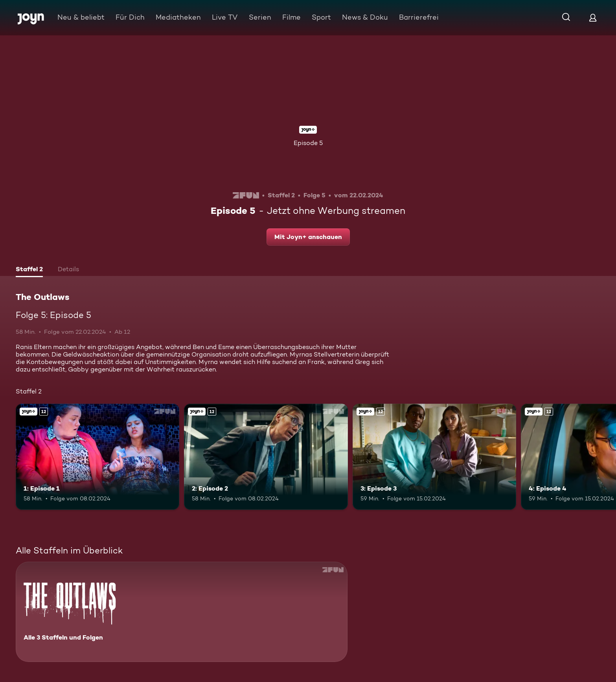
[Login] (593, 17)
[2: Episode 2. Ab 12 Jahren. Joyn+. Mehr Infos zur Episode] (266, 457)
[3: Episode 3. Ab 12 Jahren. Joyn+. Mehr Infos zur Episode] (434, 457)
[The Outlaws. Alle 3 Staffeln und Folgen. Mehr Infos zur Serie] (182, 612)
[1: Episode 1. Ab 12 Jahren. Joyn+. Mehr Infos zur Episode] (97, 457)
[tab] (29, 270)
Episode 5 (308, 143)
